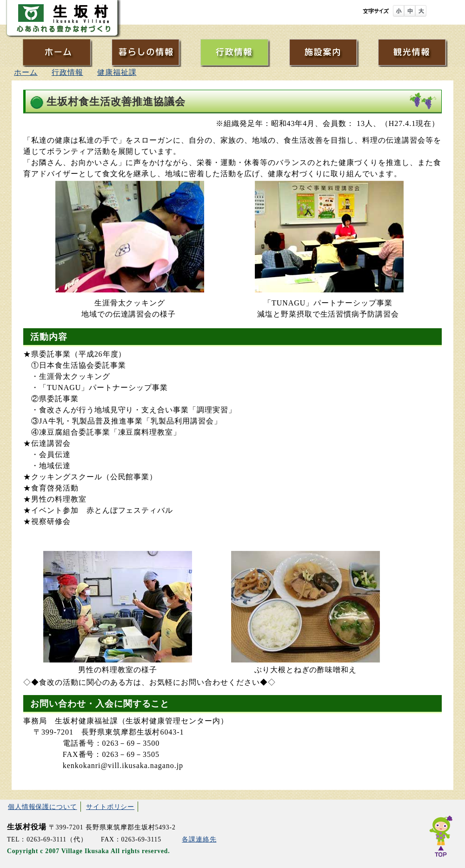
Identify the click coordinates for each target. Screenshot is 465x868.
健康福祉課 (117, 72)
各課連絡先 (199, 839)
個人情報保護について (43, 807)
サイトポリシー (110, 807)
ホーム (26, 72)
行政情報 (67, 72)
